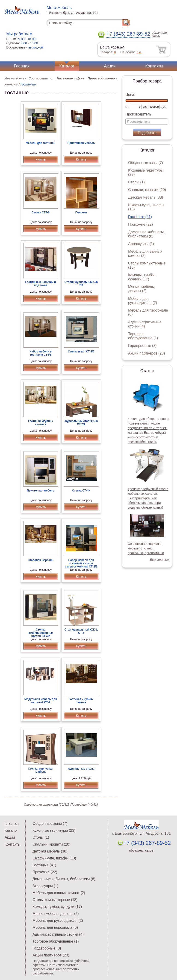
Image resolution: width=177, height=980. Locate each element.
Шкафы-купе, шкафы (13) (54, 858)
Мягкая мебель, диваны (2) (142, 289)
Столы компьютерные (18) (55, 900)
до (145, 107)
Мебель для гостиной (41, 143)
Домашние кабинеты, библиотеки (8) (146, 234)
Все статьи (159, 560)
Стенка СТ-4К (81, 491)
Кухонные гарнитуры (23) (54, 830)
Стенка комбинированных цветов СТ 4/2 (40, 633)
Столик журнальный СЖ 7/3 (81, 284)
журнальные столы (81, 769)
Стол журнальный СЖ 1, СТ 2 (81, 631)
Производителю (102, 78)
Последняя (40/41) (84, 804)
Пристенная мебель (81, 143)
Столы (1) (136, 182)
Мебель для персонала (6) (55, 927)
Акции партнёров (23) (147, 353)
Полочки (81, 212)
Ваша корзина (112, 47)
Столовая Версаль (41, 560)
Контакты (154, 66)
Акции (110, 66)
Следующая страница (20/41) (47, 804)
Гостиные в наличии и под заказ (41, 284)
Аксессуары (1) (141, 244)
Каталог (67, 66)
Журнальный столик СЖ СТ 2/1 (81, 423)
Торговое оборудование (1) (143, 336)
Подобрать (147, 133)
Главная (22, 66)
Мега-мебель (14, 78)
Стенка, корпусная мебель (41, 770)
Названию (66, 78)
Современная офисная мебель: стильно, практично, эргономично (146, 548)
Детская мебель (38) (146, 197)
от (127, 107)
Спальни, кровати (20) (147, 190)
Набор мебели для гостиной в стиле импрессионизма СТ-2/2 (81, 563)
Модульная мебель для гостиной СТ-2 (41, 701)
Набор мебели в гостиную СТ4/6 (41, 353)
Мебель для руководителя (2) (143, 301)
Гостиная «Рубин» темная (81, 701)
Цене (81, 78)
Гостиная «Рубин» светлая (41, 423)
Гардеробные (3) (142, 346)
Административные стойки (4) (145, 324)
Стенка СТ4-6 (41, 212)
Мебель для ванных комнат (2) (145, 253)
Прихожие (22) (140, 224)
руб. (164, 107)
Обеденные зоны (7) (146, 163)
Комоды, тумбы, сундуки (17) (142, 277)
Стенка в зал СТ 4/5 (81, 352)
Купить (41, 159)
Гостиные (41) (140, 217)
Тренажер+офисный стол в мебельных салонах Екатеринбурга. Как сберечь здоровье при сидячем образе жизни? (148, 498)
